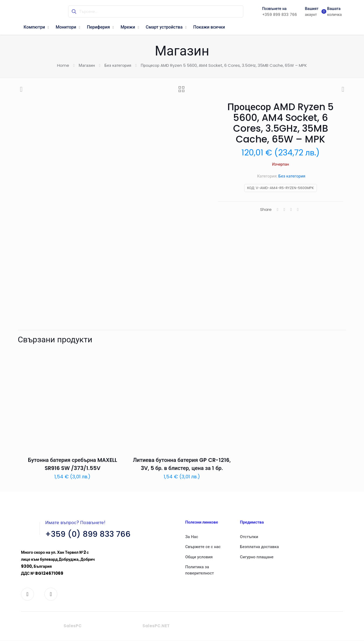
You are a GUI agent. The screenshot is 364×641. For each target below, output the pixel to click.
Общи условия (199, 557)
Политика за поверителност (200, 570)
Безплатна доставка (259, 547)
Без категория (118, 65)
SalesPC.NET (156, 627)
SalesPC (73, 627)
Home (63, 65)
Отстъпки (249, 537)
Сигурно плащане (257, 557)
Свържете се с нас (203, 547)
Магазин (87, 65)
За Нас (192, 537)
